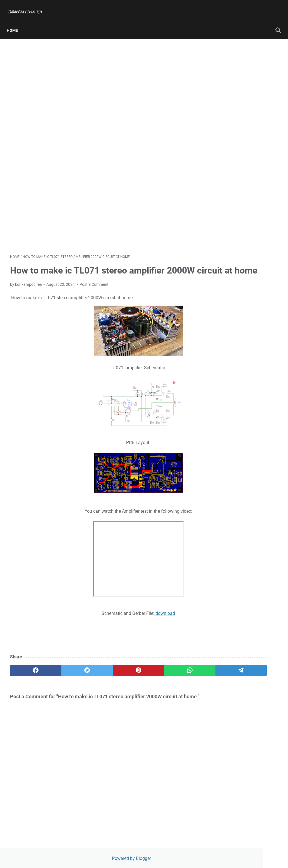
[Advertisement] (99, 140)
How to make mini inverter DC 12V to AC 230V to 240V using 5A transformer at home (243, 313)
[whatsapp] (135, 679)
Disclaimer (225, 157)
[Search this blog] (241, 117)
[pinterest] (99, 679)
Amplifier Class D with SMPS (243, 378)
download (126, 622)
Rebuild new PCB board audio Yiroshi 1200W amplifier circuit (243, 286)
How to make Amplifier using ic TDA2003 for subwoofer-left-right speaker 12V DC (243, 359)
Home (16, 22)
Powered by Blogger (243, 44)
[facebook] (28, 679)
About (220, 88)
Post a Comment (94, 293)
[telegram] (171, 679)
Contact (222, 97)
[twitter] (64, 679)
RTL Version (226, 176)
